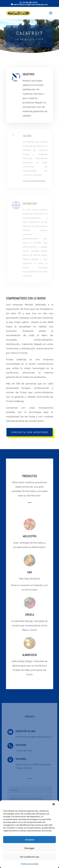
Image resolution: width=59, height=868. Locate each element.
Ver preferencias (29, 857)
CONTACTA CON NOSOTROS (30, 432)
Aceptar (30, 840)
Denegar (29, 848)
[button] (54, 805)
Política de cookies (30, 864)
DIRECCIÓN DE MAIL (26, 733)
